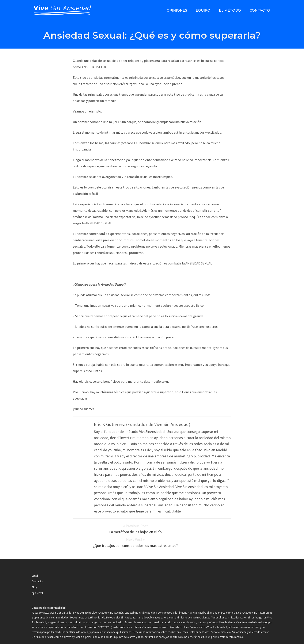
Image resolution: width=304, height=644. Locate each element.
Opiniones (177, 10)
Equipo (203, 10)
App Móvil (37, 583)
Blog (34, 577)
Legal (35, 566)
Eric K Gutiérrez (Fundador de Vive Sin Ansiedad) (142, 424)
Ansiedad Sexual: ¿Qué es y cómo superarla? (152, 35)
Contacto (260, 10)
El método (230, 10)
